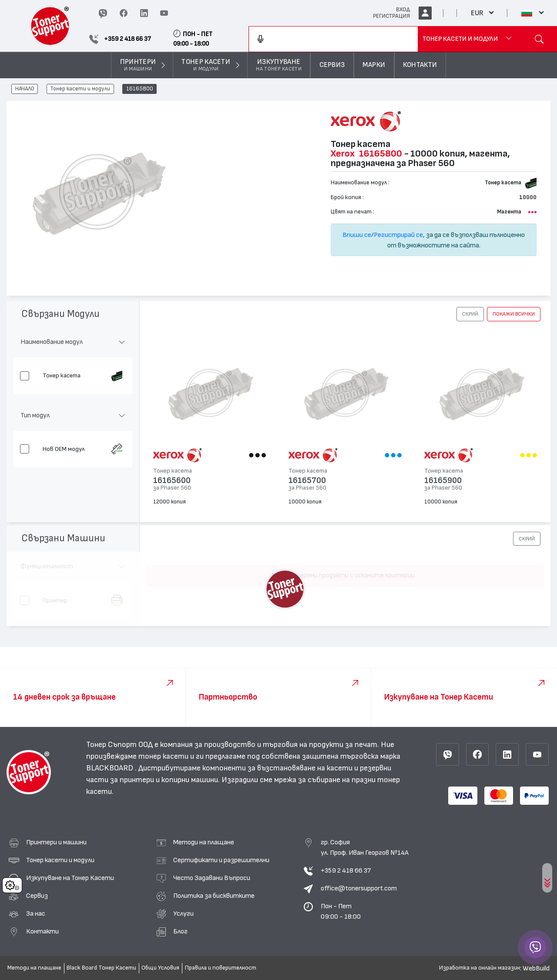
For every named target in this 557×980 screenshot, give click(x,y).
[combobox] (333, 39)
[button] (470, 314)
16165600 (172, 481)
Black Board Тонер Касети (101, 968)
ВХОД (403, 10)
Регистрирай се (398, 235)
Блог (180, 931)
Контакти (42, 931)
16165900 (443, 481)
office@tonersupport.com (359, 888)
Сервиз (37, 896)
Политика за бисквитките (214, 896)
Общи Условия (160, 968)
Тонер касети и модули (80, 89)
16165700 (307, 481)
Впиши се (357, 235)
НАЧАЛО (25, 89)
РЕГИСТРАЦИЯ (391, 16)
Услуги (183, 913)
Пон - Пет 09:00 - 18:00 (341, 911)
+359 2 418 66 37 (346, 870)
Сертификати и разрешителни (221, 860)
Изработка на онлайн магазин (480, 968)
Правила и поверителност (221, 968)
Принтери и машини (56, 842)
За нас (36, 913)
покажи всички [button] (514, 314)
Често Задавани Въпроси (212, 878)
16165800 (140, 89)
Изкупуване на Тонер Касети (70, 878)
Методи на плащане (204, 842)
